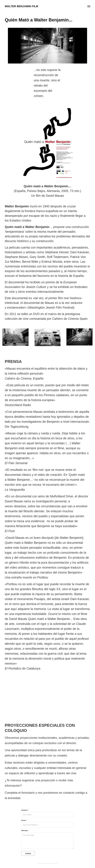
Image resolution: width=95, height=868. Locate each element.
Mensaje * (25, 831)
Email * (24, 820)
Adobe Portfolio (52, 863)
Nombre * (25, 810)
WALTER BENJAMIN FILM (21, 6)
